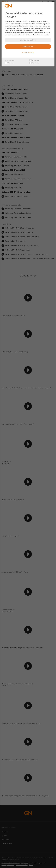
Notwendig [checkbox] (10, 61)
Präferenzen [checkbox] (35, 61)
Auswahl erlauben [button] (28, 40)
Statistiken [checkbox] (10, 63)
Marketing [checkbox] (34, 63)
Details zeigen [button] (28, 53)
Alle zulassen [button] (28, 47)
